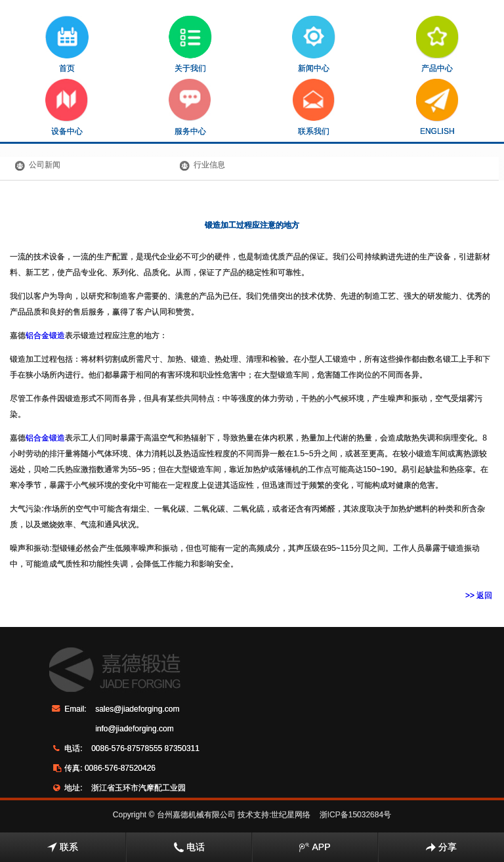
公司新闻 (45, 165)
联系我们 (314, 107)
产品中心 (437, 44)
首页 (67, 44)
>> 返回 (479, 595)
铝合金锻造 (45, 335)
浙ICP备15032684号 (355, 815)
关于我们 (190, 44)
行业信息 (209, 165)
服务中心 (190, 107)
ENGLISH (437, 107)
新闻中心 (314, 44)
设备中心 (67, 107)
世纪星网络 (291, 815)
